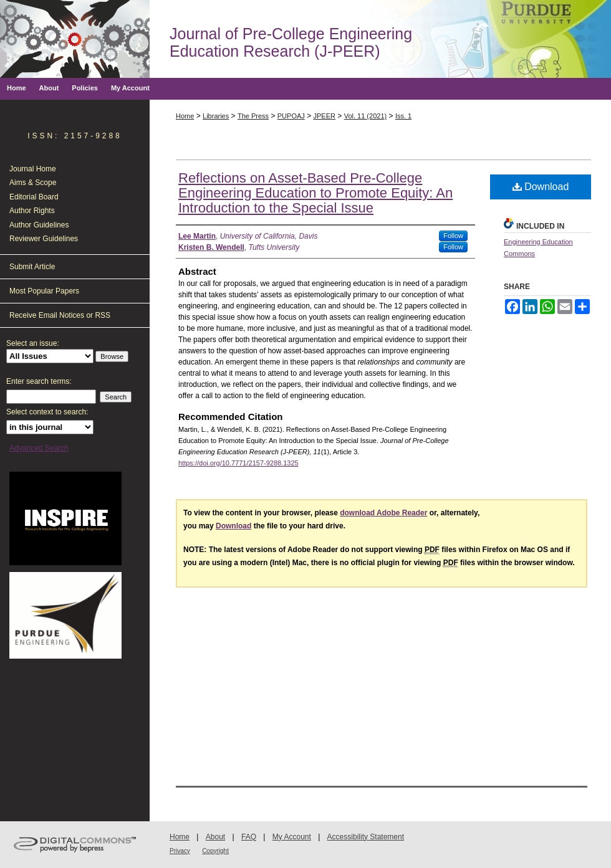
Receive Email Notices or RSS (60, 315)
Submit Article (32, 267)
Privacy (180, 851)
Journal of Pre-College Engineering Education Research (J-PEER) (291, 42)
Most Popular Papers (44, 291)
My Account (292, 837)
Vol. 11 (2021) (366, 116)
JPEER (325, 116)
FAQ (249, 837)
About (215, 837)
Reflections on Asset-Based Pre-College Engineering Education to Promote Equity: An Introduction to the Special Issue (315, 193)
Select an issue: (33, 343)
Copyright (215, 851)
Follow (453, 236)
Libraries (216, 116)
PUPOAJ (291, 116)
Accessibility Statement (366, 837)
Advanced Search (39, 448)
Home (185, 116)
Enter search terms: (39, 381)
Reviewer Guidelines (44, 239)
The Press (253, 116)
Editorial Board (34, 197)
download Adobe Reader (383, 513)
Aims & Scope (33, 183)
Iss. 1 (403, 116)
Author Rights (32, 211)
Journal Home (33, 169)
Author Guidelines (39, 225)
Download (541, 187)
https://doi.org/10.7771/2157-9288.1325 (238, 463)
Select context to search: (47, 412)
